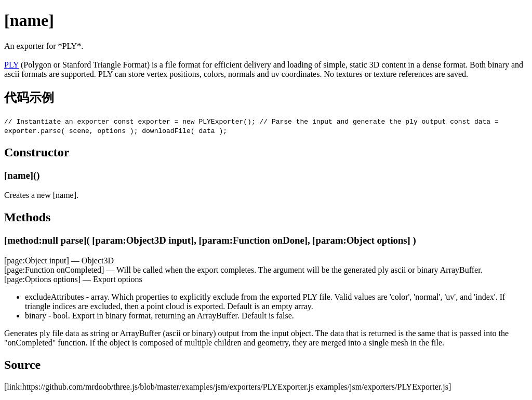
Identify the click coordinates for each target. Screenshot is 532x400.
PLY (11, 65)
